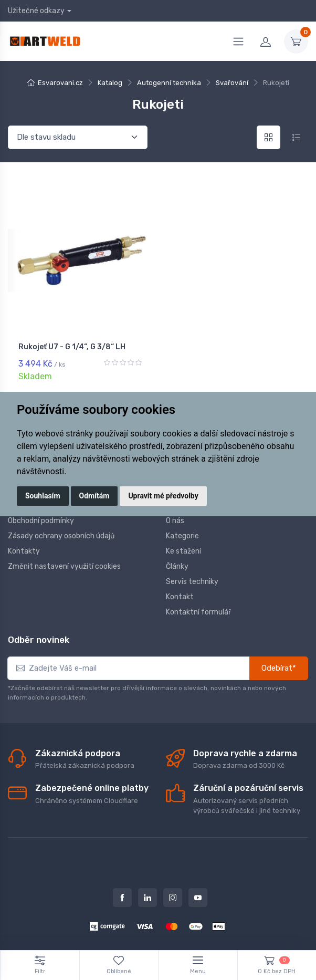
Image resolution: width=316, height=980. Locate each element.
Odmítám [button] (94, 496)
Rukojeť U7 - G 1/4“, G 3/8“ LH (72, 347)
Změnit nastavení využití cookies (64, 566)
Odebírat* (279, 668)
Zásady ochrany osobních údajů (61, 535)
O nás (175, 520)
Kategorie (182, 535)
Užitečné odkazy (36, 11)
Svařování (232, 83)
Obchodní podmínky (41, 520)
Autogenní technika (169, 83)
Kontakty (24, 551)
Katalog (110, 83)
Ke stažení (183, 551)
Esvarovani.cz (60, 83)
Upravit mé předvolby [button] (163, 496)
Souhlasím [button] (43, 496)
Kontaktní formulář (198, 612)
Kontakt (180, 596)
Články (177, 566)
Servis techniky (192, 581)
